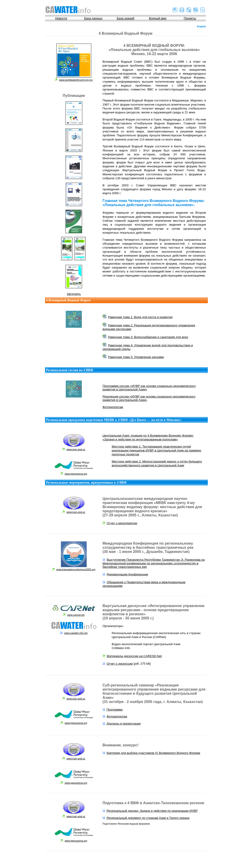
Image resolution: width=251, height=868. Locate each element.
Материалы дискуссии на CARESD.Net (134, 656)
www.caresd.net (76, 615)
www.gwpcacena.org (76, 474)
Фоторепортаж (113, 407)
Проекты (190, 18)
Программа (114, 710)
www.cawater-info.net (76, 633)
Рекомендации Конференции (127, 574)
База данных (93, 18)
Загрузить (74, 294)
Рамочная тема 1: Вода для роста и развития (140, 317)
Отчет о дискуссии (120, 664)
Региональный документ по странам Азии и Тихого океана (148, 818)
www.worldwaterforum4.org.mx (76, 80)
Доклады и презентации (123, 724)
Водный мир (158, 18)
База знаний (125, 18)
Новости (61, 18)
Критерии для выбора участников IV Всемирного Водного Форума (153, 753)
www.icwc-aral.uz (76, 449)
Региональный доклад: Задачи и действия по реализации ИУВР (152, 811)
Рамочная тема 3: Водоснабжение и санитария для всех (148, 337)
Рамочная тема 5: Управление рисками (136, 357)
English (202, 26)
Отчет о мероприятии (122, 523)
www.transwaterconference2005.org (76, 569)
